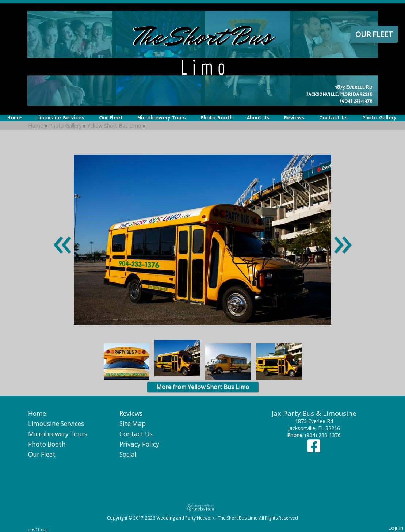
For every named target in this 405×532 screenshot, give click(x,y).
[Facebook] (314, 449)
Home (14, 118)
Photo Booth (217, 118)
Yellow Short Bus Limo (114, 126)
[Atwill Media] (203, 507)
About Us (258, 118)
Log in (396, 528)
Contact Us (333, 118)
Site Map (133, 424)
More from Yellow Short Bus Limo (203, 387)
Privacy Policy (139, 444)
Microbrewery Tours (162, 118)
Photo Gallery (379, 118)
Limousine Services (60, 118)
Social (128, 454)
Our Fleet (374, 34)
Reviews (294, 118)
